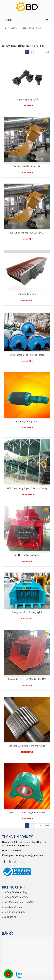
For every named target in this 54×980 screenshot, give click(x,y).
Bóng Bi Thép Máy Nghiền (27, 99)
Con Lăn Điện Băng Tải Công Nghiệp (27, 355)
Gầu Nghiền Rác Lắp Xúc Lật (27, 555)
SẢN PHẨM (15, 28)
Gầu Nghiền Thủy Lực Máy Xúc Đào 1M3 (27, 679)
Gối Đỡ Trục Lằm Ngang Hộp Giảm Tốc (27, 812)
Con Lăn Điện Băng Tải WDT (27, 421)
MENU (8, 20)
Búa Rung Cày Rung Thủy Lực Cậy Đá (27, 233)
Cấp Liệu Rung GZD (27, 294)
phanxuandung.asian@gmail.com (26, 855)
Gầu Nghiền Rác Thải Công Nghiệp (27, 612)
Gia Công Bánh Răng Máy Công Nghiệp (27, 746)
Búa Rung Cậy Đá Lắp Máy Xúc (27, 166)
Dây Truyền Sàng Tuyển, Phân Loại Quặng (27, 488)
